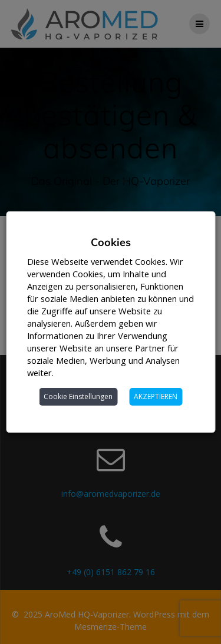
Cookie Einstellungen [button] (78, 396)
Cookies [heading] (111, 242)
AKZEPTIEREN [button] (156, 396)
